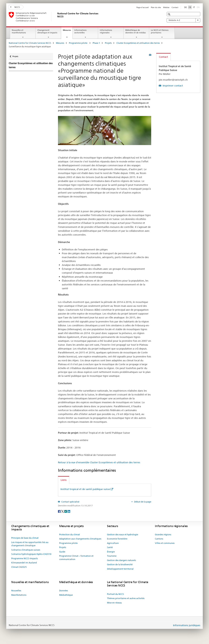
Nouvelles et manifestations (19, 31)
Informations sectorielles (80, 31)
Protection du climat (69, 534)
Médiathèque (66, 595)
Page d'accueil (143, 7)
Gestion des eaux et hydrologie (123, 534)
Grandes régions (163, 534)
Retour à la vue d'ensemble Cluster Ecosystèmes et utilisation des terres (99, 462)
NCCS (15, 7)
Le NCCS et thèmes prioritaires (160, 31)
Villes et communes (165, 543)
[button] (169, 14)
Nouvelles (16, 590)
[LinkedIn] (69, 511)
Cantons (159, 539)
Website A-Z (183, 20)
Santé (110, 547)
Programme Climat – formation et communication (76, 558)
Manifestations (19, 595)
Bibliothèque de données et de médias (136, 31)
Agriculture (113, 543)
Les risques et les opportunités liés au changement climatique (30, 544)
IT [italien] (194, 7)
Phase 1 (96, 43)
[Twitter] (63, 511)
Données (64, 590)
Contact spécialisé (70, 502)
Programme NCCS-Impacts (25, 558)
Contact (175, 7)
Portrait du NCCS (116, 594)
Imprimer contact (172, 86)
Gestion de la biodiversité (120, 564)
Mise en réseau (114, 603)
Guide (62, 552)
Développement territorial (120, 569)
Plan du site (156, 7)
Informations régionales (106, 31)
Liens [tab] (64, 480)
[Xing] (66, 511)
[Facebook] (60, 511)
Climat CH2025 (19, 567)
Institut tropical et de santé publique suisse (85, 489)
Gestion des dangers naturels (121, 560)
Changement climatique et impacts (47, 31)
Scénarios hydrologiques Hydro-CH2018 (31, 554)
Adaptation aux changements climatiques (80, 539)
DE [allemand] (185, 7)
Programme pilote (78, 43)
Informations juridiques (187, 625)
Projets (108, 43)
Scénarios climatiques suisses (26, 550)
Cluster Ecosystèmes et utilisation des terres (138, 43)
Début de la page (142, 502)
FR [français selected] (190, 7)
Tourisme (112, 556)
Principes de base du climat (25, 538)
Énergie (111, 552)
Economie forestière (117, 539)
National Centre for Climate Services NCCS (30, 43)
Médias (166, 7)
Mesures (68, 31)
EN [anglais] (198, 7)
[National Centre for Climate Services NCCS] (57, 17)
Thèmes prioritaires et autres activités (126, 598)
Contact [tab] (163, 57)
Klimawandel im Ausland (24, 563)
